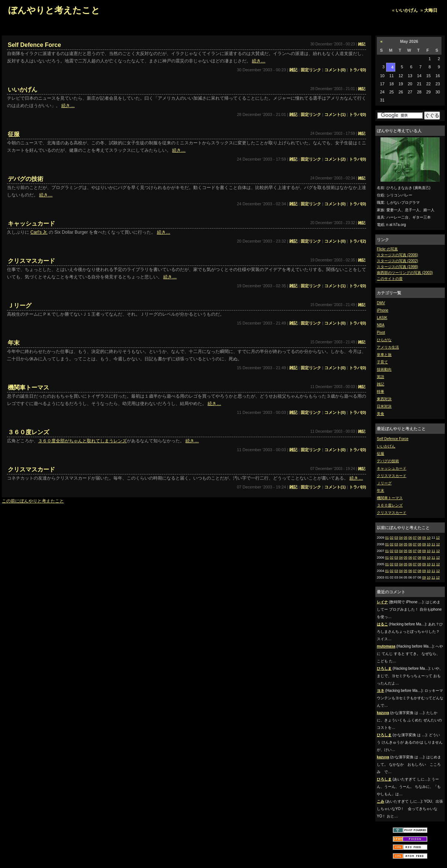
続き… (259, 61)
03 (396, 538)
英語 (381, 377)
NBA (381, 325)
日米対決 (384, 406)
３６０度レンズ (390, 505)
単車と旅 (384, 355)
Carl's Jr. (39, 232)
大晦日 (431, 10)
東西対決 (384, 399)
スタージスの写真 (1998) (397, 267)
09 (424, 538)
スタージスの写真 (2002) (397, 261)
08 (419, 538)
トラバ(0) (358, 70)
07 (415, 538)
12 (438, 538)
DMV (381, 303)
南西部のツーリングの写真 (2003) (405, 273)
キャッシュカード (392, 468)
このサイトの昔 (390, 279)
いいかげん (407, 10)
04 (401, 538)
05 (406, 538)
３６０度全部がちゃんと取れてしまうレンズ (82, 441)
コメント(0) (335, 70)
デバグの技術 (388, 461)
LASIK (382, 318)
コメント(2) (335, 159)
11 (433, 544)
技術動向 (384, 369)
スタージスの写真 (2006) (397, 255)
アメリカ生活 (388, 347)
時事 (381, 392)
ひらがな (384, 340)
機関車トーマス (390, 498)
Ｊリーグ (384, 483)
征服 (381, 454)
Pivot (381, 332)
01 (387, 538)
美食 (381, 414)
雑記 (381, 384)
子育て (382, 362)
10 (429, 538)
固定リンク (311, 70)
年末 (381, 490)
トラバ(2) (358, 241)
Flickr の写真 (387, 249)
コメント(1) (335, 114)
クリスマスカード (392, 476)
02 (392, 538)
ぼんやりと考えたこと (54, 10)
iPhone (383, 310)
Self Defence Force (393, 439)
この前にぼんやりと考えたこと (33, 501)
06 (410, 538)
